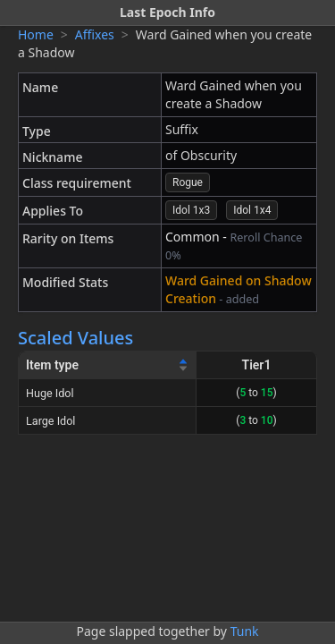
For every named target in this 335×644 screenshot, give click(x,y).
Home (36, 34)
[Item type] (108, 365)
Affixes (95, 34)
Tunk (245, 631)
